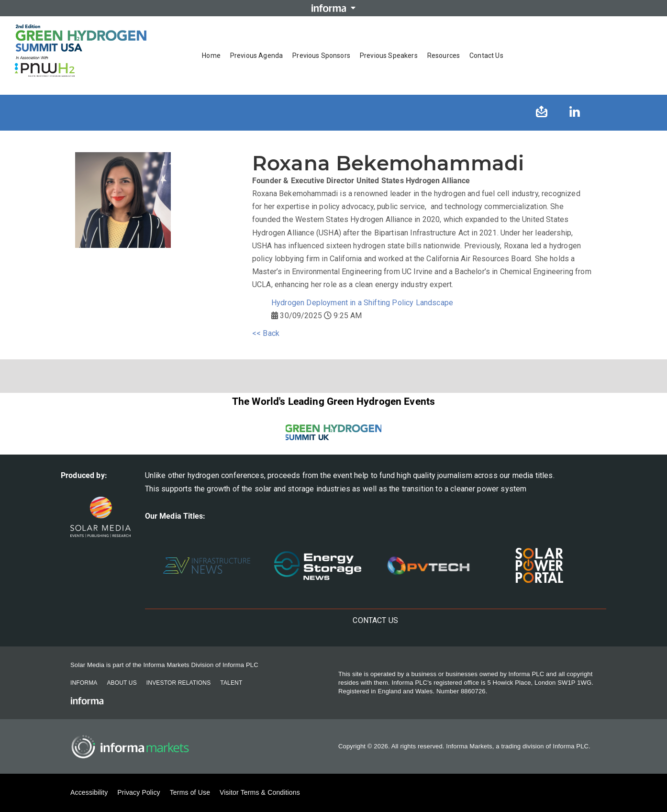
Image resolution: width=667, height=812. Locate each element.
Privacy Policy (139, 792)
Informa (84, 683)
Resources (444, 56)
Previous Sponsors (321, 56)
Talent (231, 683)
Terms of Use (190, 792)
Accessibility (89, 792)
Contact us (486, 56)
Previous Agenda (256, 56)
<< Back (266, 333)
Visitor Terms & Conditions (260, 792)
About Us (122, 683)
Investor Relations (178, 683)
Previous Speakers (389, 56)
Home (211, 56)
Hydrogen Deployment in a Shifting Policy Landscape (362, 303)
